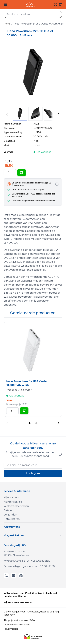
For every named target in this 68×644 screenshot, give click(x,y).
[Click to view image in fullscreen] (33, 74)
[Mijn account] (56, 5)
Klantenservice (13, 502)
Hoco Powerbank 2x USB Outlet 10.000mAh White (27, 383)
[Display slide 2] (36, 423)
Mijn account (12, 498)
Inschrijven (33, 473)
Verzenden (10, 515)
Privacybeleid (11, 629)
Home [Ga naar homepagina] (7, 24)
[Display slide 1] (30, 423)
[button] (33, 491)
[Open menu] (6, 5)
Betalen (9, 510)
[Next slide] (59, 423)
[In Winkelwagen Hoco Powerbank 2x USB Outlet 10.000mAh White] (24, 411)
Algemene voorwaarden (17, 625)
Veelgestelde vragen (16, 506)
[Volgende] (59, 114)
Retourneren (12, 519)
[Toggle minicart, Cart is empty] (60, 5)
